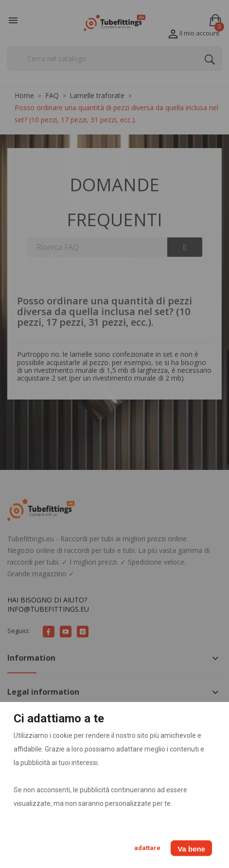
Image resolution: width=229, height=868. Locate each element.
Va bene (191, 849)
